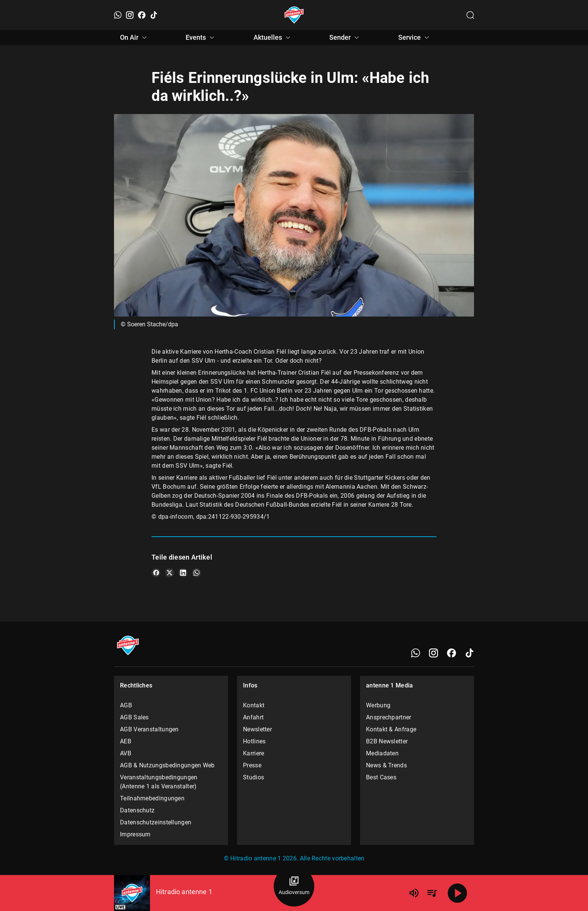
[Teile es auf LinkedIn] (183, 573)
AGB (126, 705)
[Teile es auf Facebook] (156, 573)
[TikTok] (154, 15)
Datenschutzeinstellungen (156, 822)
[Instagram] (130, 15)
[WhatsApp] (118, 15)
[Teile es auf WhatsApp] (196, 573)
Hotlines (254, 741)
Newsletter (257, 729)
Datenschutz (137, 810)
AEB (126, 741)
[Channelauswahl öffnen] (470, 15)
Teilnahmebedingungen (152, 798)
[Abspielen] (457, 893)
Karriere (253, 753)
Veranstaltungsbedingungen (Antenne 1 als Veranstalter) (159, 782)
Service (415, 38)
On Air (134, 38)
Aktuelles (273, 38)
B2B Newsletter (387, 741)
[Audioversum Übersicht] (294, 886)
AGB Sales (134, 717)
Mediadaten (382, 753)
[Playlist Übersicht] (432, 893)
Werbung (378, 705)
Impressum (135, 834)
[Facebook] (142, 15)
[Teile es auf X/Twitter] (169, 573)
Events (201, 38)
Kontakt (254, 705)
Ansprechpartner (389, 717)
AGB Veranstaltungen (149, 729)
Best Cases (381, 777)
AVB (126, 753)
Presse (252, 765)
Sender (345, 38)
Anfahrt (253, 717)
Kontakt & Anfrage (391, 729)
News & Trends (386, 765)
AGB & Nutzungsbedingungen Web (167, 765)
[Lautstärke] (414, 893)
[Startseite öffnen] (294, 15)
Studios (253, 777)
